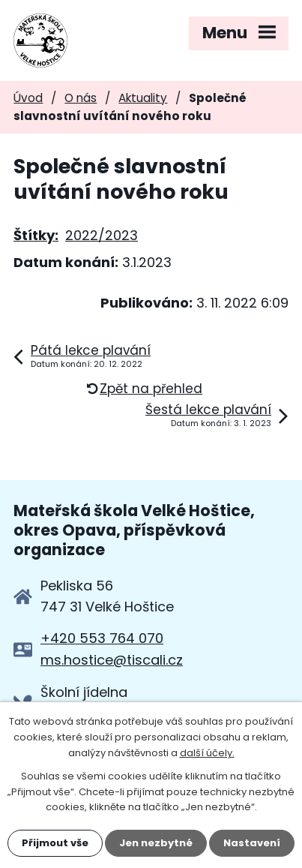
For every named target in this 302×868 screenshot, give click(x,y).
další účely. (207, 753)
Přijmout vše (55, 843)
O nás (81, 98)
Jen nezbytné (156, 843)
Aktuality (143, 98)
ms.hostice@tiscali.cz (112, 660)
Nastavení (252, 843)
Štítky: (36, 235)
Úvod (28, 98)
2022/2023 (102, 235)
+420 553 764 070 (102, 638)
